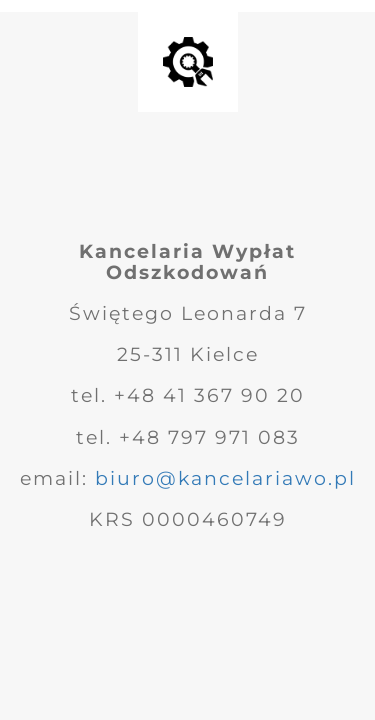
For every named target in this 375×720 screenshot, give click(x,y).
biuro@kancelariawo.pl (225, 478)
